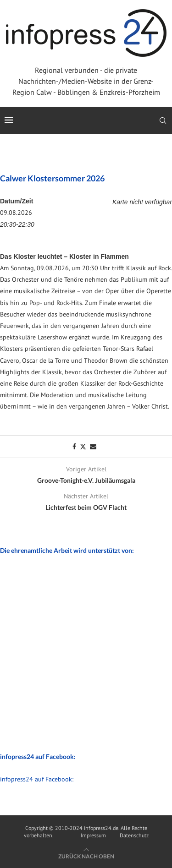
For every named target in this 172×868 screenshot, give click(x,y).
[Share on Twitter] (83, 447)
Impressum (93, 835)
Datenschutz (134, 835)
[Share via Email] (93, 447)
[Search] (163, 120)
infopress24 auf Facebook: (37, 779)
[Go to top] (86, 856)
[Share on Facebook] (74, 447)
